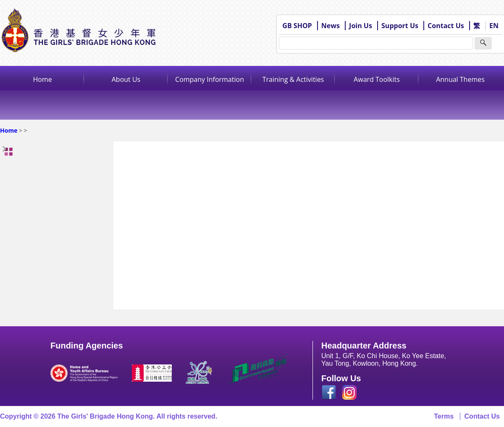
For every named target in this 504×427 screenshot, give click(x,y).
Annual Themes (460, 79)
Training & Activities (293, 79)
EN (494, 26)
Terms (444, 416)
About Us (126, 79)
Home (42, 79)
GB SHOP (297, 26)
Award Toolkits (377, 79)
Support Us (400, 26)
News (331, 26)
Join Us (361, 26)
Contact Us (446, 26)
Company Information (210, 79)
